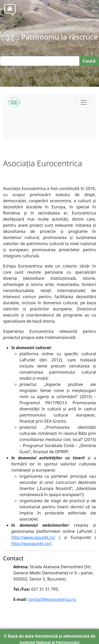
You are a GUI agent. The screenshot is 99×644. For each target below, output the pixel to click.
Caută (89, 61)
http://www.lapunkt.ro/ (33, 537)
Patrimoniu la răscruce (49, 37)
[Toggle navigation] (84, 102)
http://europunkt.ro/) (31, 544)
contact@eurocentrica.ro (52, 599)
